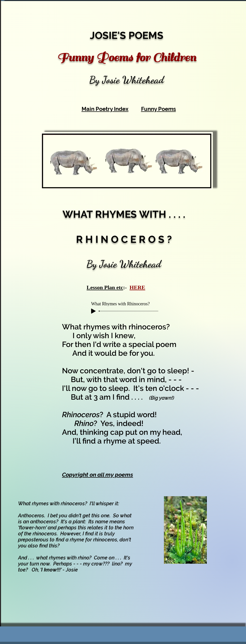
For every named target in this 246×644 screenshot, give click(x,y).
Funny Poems (159, 109)
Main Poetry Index (105, 109)
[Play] (93, 311)
